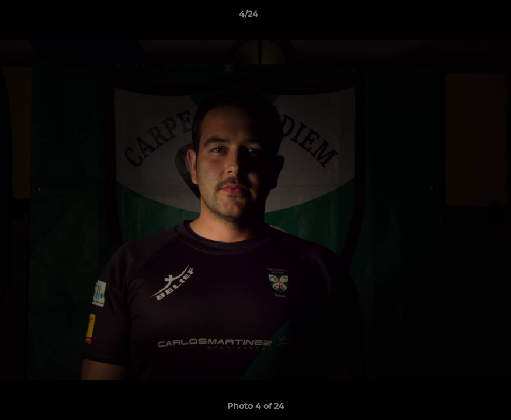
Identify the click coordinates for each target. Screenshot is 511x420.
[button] (462, 17)
